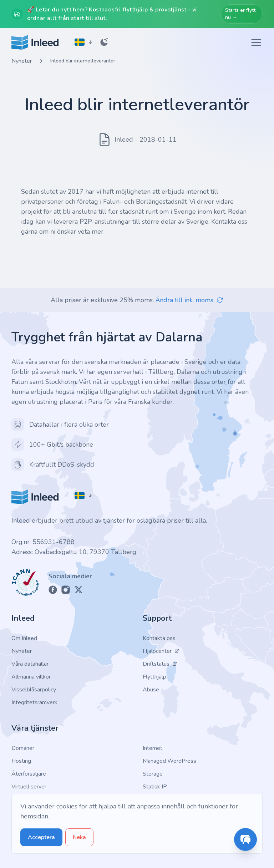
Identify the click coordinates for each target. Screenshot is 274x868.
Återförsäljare (29, 774)
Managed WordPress (169, 761)
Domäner (23, 748)
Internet (153, 748)
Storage (153, 774)
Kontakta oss (159, 638)
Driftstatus (160, 664)
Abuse (151, 690)
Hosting (21, 761)
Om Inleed (24, 638)
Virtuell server (29, 787)
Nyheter (22, 61)
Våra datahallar (30, 664)
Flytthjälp (154, 677)
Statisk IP (155, 787)
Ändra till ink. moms (189, 300)
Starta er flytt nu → (240, 14)
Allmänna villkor (31, 677)
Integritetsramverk (34, 702)
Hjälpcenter (161, 651)
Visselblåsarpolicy (34, 690)
